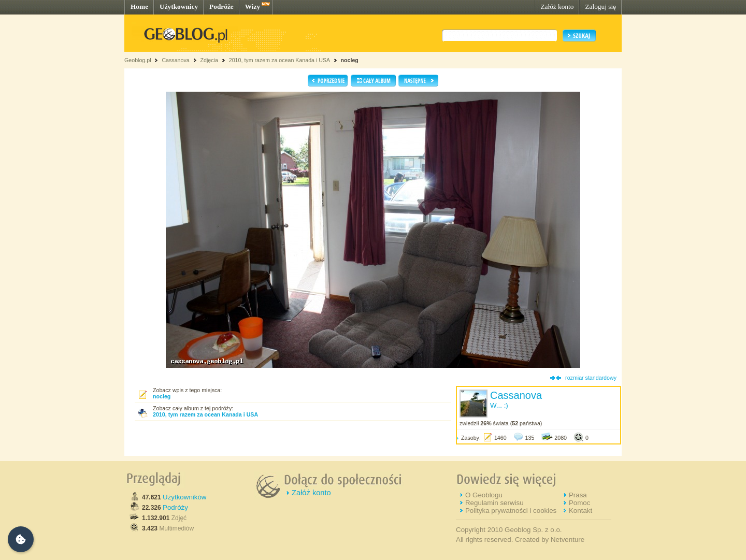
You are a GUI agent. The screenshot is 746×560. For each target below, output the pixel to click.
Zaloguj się (600, 6)
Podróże (221, 6)
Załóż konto (557, 6)
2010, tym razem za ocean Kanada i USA (279, 60)
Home (139, 6)
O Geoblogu (484, 495)
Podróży (175, 507)
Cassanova (175, 60)
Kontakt (580, 511)
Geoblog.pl (138, 60)
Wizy (253, 6)
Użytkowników (184, 497)
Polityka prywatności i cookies (511, 511)
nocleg (349, 60)
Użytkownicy (179, 6)
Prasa (578, 495)
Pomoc (579, 503)
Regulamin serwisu (494, 503)
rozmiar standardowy (591, 378)
